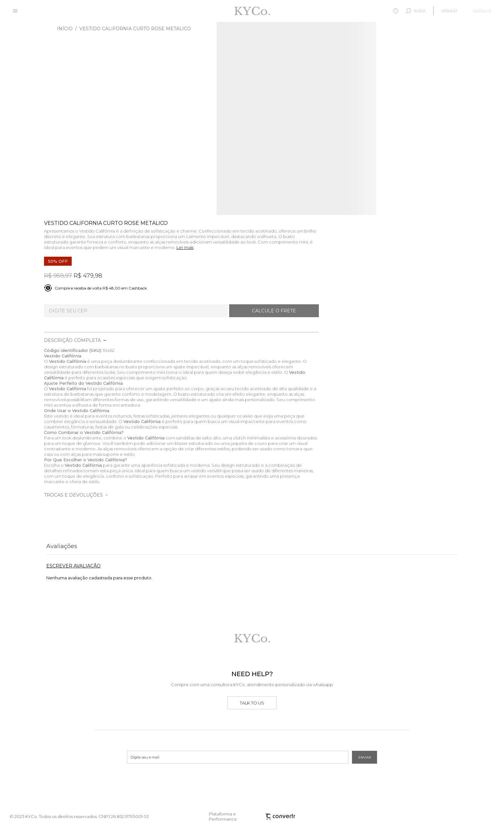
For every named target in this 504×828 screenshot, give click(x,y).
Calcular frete (274, 311)
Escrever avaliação (73, 566)
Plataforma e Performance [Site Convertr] (252, 816)
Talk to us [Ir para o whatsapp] (252, 703)
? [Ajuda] (396, 11)
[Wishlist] (449, 11)
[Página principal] (252, 11)
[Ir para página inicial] (65, 29)
